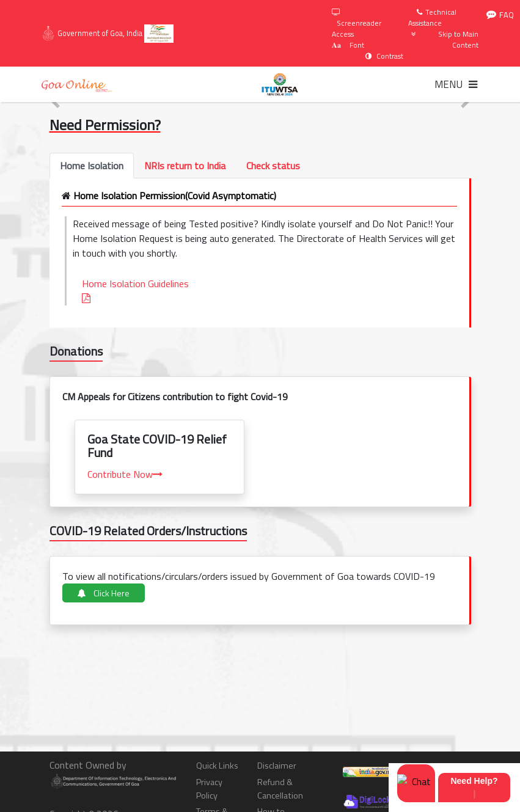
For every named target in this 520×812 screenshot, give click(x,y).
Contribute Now (125, 474)
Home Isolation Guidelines (138, 290)
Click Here (104, 593)
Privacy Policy (209, 789)
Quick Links (217, 766)
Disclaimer (277, 766)
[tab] (92, 166)
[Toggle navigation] (456, 85)
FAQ (500, 15)
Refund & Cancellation (280, 789)
